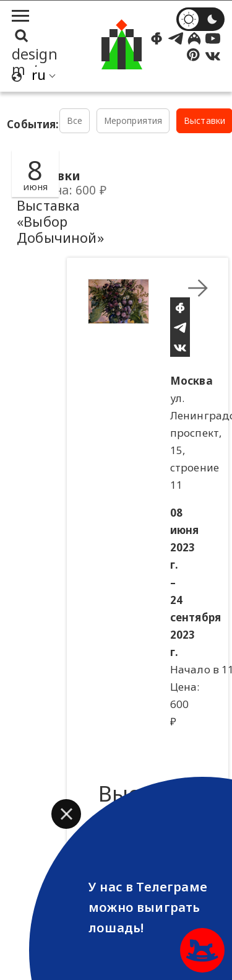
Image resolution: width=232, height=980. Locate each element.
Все (75, 120)
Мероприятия (133, 120)
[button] (66, 814)
